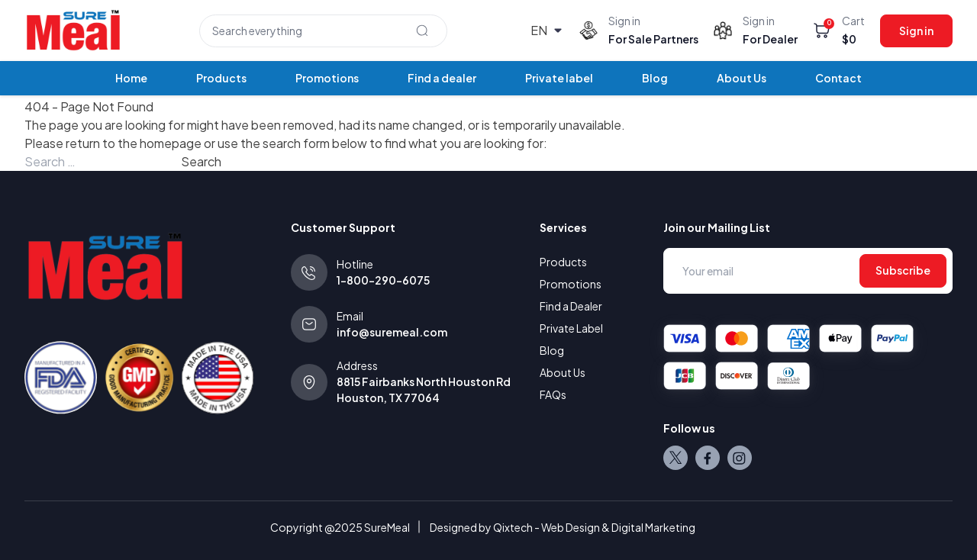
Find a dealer (442, 78)
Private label (559, 78)
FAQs (553, 394)
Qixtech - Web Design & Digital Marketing (594, 527)
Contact (838, 78)
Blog (655, 78)
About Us (742, 78)
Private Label (571, 328)
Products (221, 78)
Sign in (916, 31)
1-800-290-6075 (383, 280)
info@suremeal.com (392, 332)
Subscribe (903, 270)
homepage (171, 143)
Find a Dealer (571, 306)
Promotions (327, 78)
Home (131, 78)
